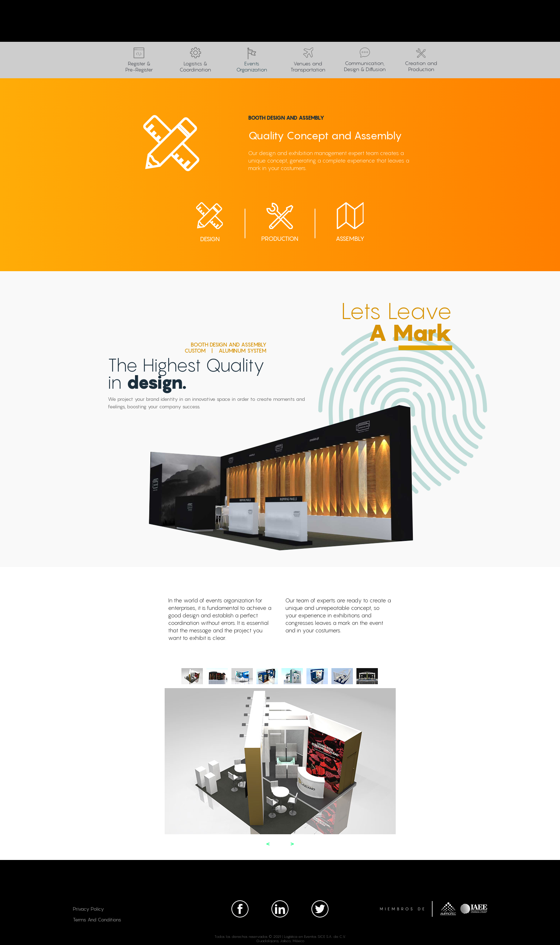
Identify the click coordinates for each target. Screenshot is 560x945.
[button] (268, 844)
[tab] (192, 676)
